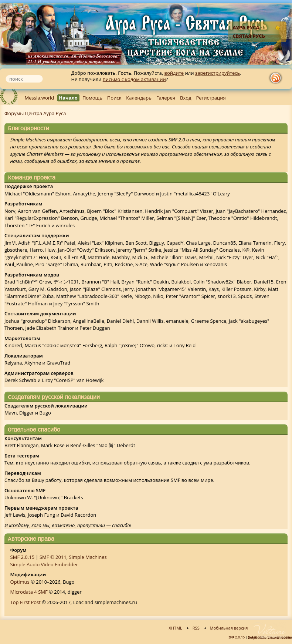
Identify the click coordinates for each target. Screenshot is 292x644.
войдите (174, 73)
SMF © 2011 (53, 557)
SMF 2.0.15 (22, 557)
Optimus (20, 582)
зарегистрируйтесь (218, 73)
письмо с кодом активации (134, 79)
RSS (196, 628)
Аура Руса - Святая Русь (249, 32)
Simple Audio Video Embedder (44, 564)
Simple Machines (88, 557)
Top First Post (26, 602)
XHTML (176, 628)
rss (277, 78)
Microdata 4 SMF (29, 592)
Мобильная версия (229, 628)
